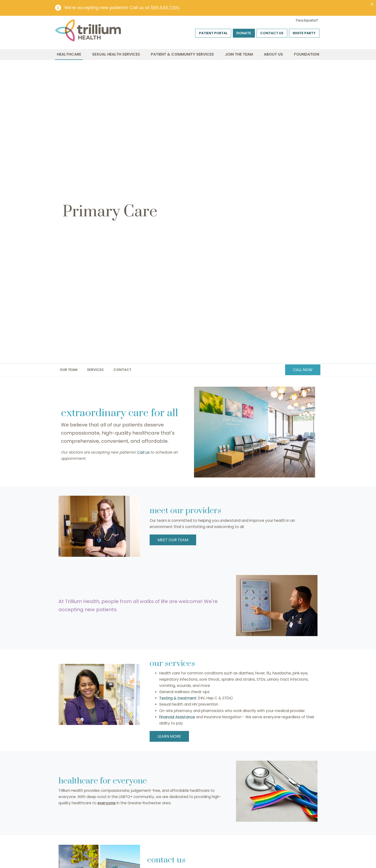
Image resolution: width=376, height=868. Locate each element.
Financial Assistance (177, 717)
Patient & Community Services (182, 54)
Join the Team (239, 54)
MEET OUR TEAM (173, 540)
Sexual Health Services (116, 54)
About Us (273, 54)
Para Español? (307, 20)
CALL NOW (303, 370)
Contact (122, 370)
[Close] (372, 4)
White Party (304, 33)
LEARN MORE (169, 736)
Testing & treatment (178, 698)
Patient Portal (213, 33)
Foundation (307, 54)
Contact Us (272, 33)
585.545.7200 (165, 8)
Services (95, 370)
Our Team (69, 370)
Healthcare (69, 54)
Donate (244, 33)
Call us (143, 452)
